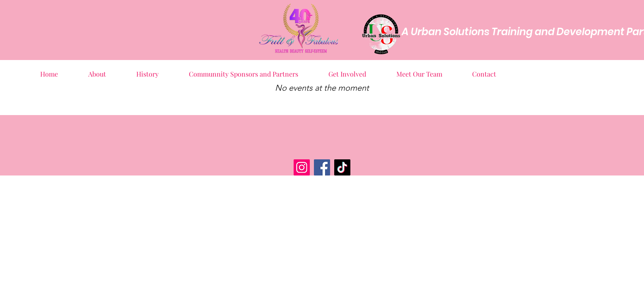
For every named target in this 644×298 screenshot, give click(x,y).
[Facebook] (322, 167)
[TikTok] (342, 167)
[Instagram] (302, 167)
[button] (97, 70)
